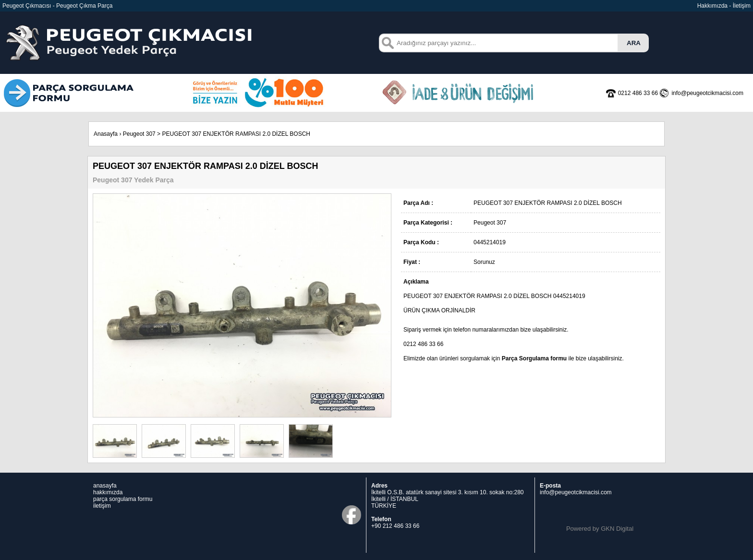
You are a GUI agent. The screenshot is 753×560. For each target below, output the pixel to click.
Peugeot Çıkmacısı (27, 6)
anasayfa (105, 486)
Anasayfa (106, 134)
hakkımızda (108, 492)
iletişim (102, 506)
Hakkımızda (712, 6)
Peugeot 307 (139, 134)
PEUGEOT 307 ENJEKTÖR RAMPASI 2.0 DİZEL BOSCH (236, 134)
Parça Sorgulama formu (534, 358)
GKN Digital (617, 529)
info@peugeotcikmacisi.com (576, 492)
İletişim (742, 6)
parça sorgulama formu (123, 499)
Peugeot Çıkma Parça (84, 6)
